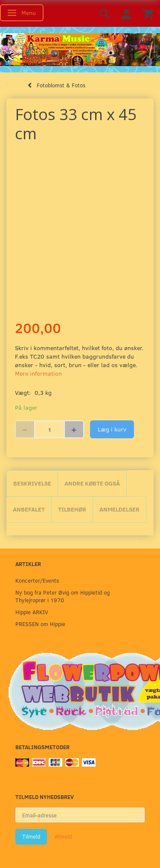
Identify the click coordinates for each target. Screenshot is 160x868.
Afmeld (63, 836)
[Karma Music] (80, 49)
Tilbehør (72, 509)
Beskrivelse (32, 483)
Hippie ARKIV (32, 612)
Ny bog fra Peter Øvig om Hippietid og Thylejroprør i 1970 (63, 596)
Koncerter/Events (37, 580)
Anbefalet (29, 509)
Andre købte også (92, 483)
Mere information (38, 373)
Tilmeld (31, 836)
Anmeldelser (119, 509)
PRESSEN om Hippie (40, 624)
